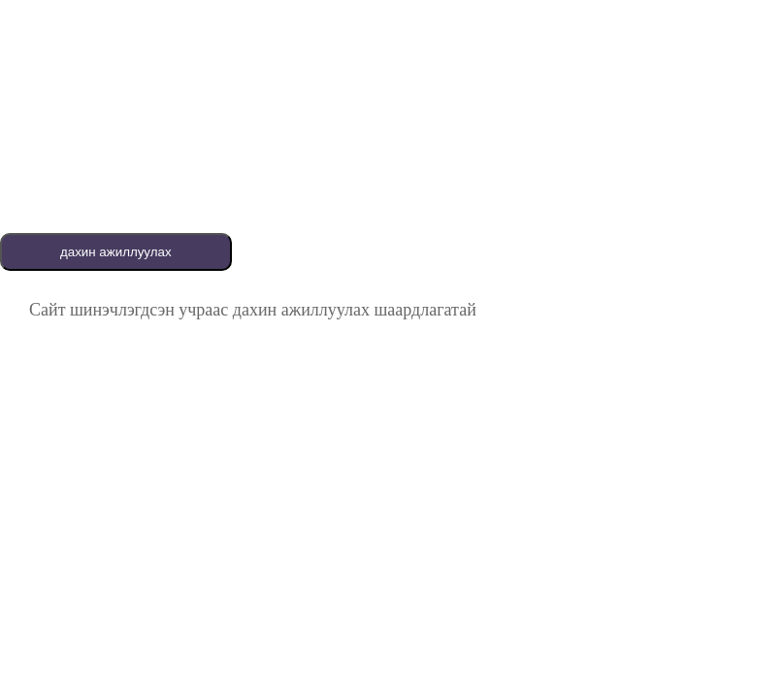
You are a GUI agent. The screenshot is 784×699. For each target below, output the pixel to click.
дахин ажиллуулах (116, 252)
